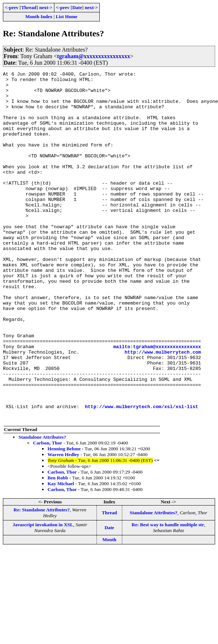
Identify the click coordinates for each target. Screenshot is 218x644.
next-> (46, 7)
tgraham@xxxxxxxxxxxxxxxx (94, 56)
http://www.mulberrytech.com (163, 408)
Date (77, 7)
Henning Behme (64, 518)
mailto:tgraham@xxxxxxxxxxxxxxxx (157, 402)
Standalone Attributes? (42, 507)
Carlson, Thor (48, 513)
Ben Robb (58, 548)
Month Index (39, 17)
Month (109, 609)
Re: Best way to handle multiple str (168, 594)
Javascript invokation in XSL (43, 594)
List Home (67, 17)
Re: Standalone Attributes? (42, 579)
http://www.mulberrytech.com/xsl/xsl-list (141, 474)
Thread (29, 7)
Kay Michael (61, 553)
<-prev (12, 7)
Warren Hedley (63, 524)
